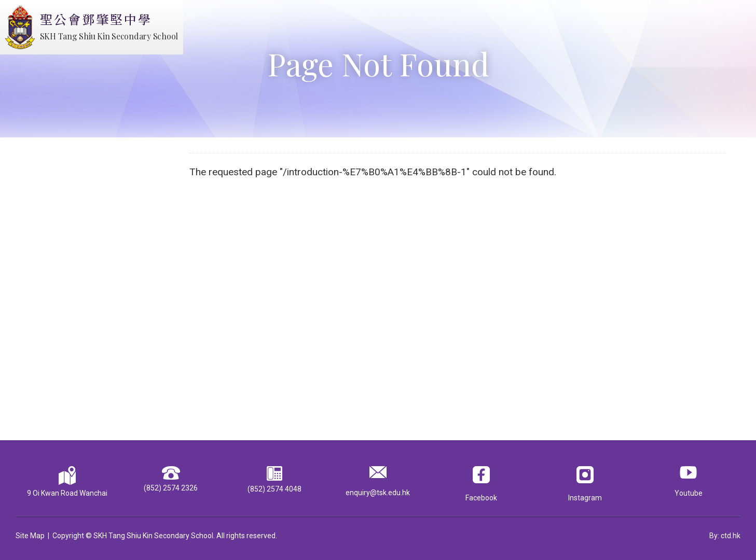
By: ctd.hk (725, 536)
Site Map (30, 536)
